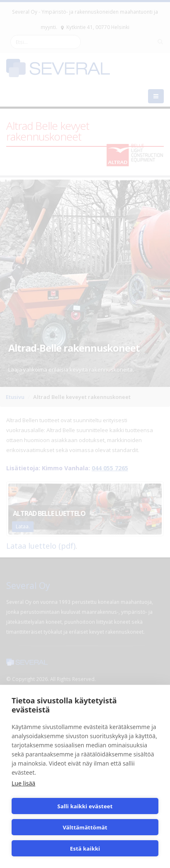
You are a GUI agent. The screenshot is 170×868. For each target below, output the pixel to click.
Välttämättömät (85, 827)
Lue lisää (23, 783)
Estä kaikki (85, 849)
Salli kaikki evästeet (85, 806)
